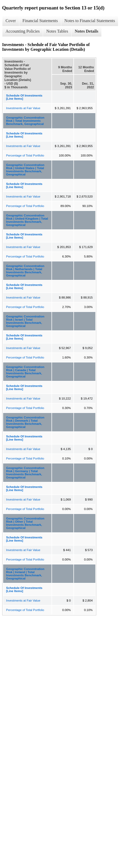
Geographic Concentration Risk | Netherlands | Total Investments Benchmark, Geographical (25, 271)
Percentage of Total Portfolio (25, 155)
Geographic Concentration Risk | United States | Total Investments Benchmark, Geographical (25, 170)
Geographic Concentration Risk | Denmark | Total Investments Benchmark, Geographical (25, 422)
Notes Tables (57, 31)
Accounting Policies (23, 31)
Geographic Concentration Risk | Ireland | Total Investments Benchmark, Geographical (25, 574)
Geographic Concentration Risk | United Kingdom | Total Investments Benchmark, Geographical (27, 220)
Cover (11, 21)
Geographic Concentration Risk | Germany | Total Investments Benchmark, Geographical (25, 473)
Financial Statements (40, 21)
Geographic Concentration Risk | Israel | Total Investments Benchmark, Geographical (25, 321)
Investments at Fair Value (23, 108)
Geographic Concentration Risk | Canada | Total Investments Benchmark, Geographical (25, 372)
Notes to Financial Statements (90, 21)
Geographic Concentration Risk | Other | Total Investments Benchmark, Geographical (25, 523)
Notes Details (86, 31)
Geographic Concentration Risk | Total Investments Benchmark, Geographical (25, 121)
